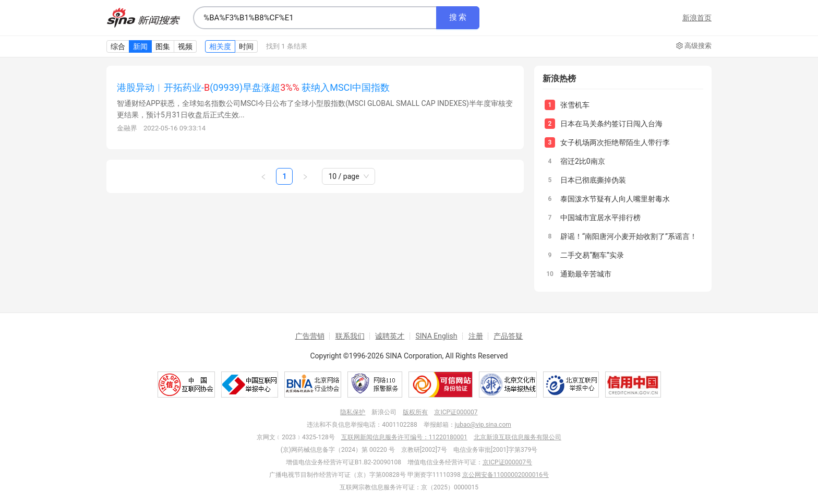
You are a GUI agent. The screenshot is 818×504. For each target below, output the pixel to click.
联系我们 (350, 336)
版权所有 (415, 412)
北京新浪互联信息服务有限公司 (518, 437)
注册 (476, 336)
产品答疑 (508, 336)
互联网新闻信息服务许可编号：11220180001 (404, 437)
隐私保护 (353, 412)
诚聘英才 (390, 336)
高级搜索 (694, 46)
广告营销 (310, 336)
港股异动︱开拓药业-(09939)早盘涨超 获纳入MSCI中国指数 (253, 87)
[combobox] (315, 18)
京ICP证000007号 (507, 462)
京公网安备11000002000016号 (506, 475)
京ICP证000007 (456, 412)
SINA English (436, 336)
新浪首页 (697, 18)
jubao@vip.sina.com (483, 425)
